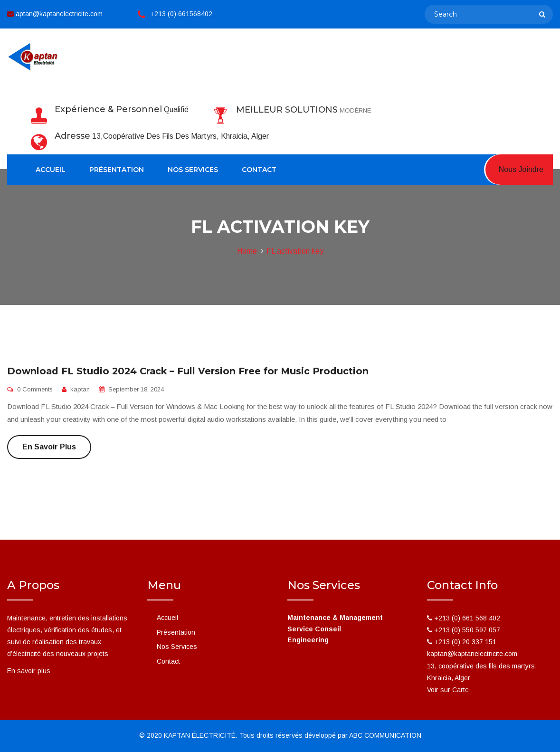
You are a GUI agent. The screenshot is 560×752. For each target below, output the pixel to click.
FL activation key (295, 251)
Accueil (51, 170)
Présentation (117, 170)
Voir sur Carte (448, 690)
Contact (259, 170)
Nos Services (193, 170)
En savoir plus (49, 447)
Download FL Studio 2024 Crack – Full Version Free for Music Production (188, 371)
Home (247, 251)
